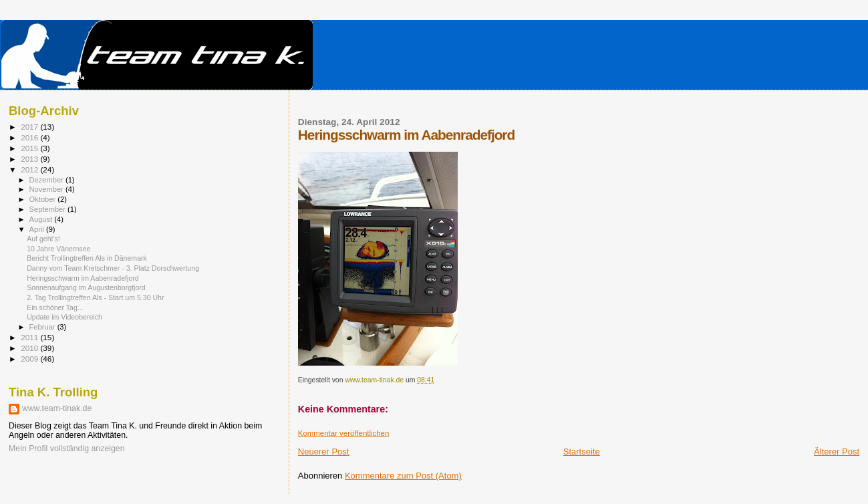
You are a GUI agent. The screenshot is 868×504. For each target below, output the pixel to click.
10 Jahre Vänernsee (58, 249)
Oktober (44, 199)
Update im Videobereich (64, 317)
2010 (30, 348)
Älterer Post (837, 452)
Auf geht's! (43, 239)
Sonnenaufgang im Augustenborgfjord (86, 287)
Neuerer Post (324, 452)
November (47, 189)
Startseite (582, 452)
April (38, 229)
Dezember (47, 180)
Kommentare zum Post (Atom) (403, 476)
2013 (30, 159)
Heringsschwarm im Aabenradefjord (83, 278)
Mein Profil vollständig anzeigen (67, 449)
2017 (30, 127)
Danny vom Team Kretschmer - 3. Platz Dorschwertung (113, 268)
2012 (30, 169)
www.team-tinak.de (57, 408)
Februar (43, 327)
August (42, 219)
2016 (30, 137)
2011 (30, 337)
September (49, 209)
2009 (30, 359)
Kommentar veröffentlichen (343, 433)
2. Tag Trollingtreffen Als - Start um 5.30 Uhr (95, 297)
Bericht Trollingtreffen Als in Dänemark (87, 258)
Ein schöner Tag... (55, 307)
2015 (30, 148)
